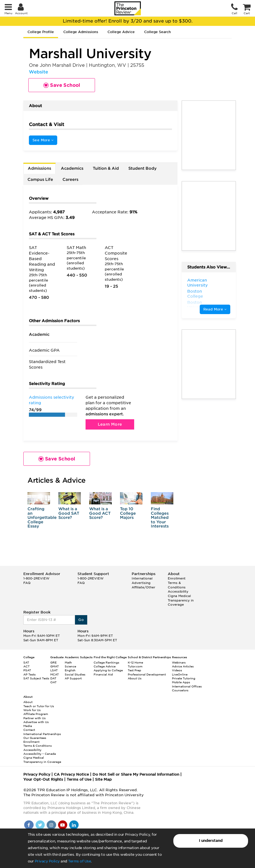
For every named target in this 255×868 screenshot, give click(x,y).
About (28, 702)
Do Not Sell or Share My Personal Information (136, 774)
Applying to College (108, 670)
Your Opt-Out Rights (43, 779)
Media (28, 726)
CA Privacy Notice (71, 774)
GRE (53, 662)
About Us (135, 678)
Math (68, 662)
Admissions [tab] (39, 168)
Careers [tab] (70, 179)
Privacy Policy (47, 861)
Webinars (179, 662)
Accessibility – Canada (40, 754)
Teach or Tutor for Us (39, 706)
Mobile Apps (181, 682)
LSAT (54, 670)
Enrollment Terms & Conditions (177, 583)
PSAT (27, 670)
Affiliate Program (36, 714)
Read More (215, 309)
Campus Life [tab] (40, 179)
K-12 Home (135, 662)
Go (81, 620)
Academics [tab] (72, 168)
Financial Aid (103, 674)
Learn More (110, 424)
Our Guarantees (35, 738)
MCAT (55, 674)
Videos (177, 670)
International (142, 578)
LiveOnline (180, 674)
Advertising (141, 583)
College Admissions (81, 32)
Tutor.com (135, 666)
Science (70, 666)
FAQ (27, 583)
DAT (53, 678)
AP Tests (29, 674)
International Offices (187, 686)
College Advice (121, 32)
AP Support (73, 678)
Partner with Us (34, 718)
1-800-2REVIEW (36, 578)
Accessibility (178, 591)
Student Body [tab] (142, 168)
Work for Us (32, 710)
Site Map (103, 779)
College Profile (41, 32)
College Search (157, 32)
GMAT (55, 666)
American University (197, 283)
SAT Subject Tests (36, 678)
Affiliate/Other (143, 587)
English (70, 670)
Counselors (180, 690)
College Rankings (106, 662)
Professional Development (147, 674)
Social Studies (75, 674)
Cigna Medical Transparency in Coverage (181, 600)
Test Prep (134, 670)
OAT (53, 682)
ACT (27, 666)
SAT (26, 662)
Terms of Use (79, 861)
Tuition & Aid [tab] (106, 168)
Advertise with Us (36, 722)
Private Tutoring (184, 678)
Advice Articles (183, 666)
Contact (29, 730)
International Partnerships (42, 734)
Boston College (195, 294)
